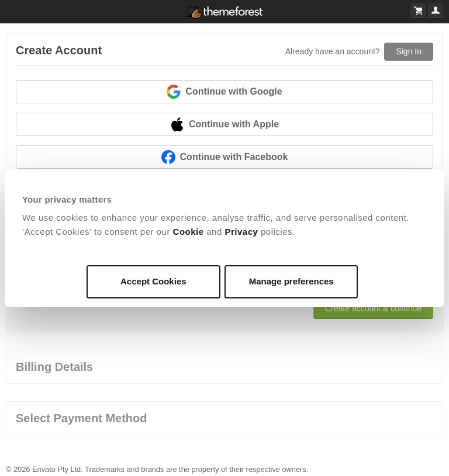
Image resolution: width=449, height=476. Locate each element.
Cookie (189, 232)
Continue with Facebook (225, 157)
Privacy (241, 232)
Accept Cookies (153, 281)
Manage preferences (291, 281)
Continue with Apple (224, 124)
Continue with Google (224, 92)
